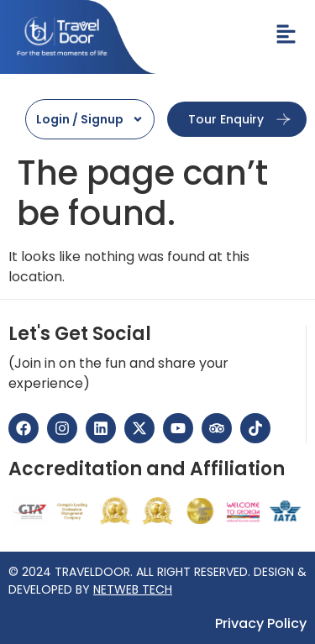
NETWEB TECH (133, 589)
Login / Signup (90, 119)
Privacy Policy (261, 624)
